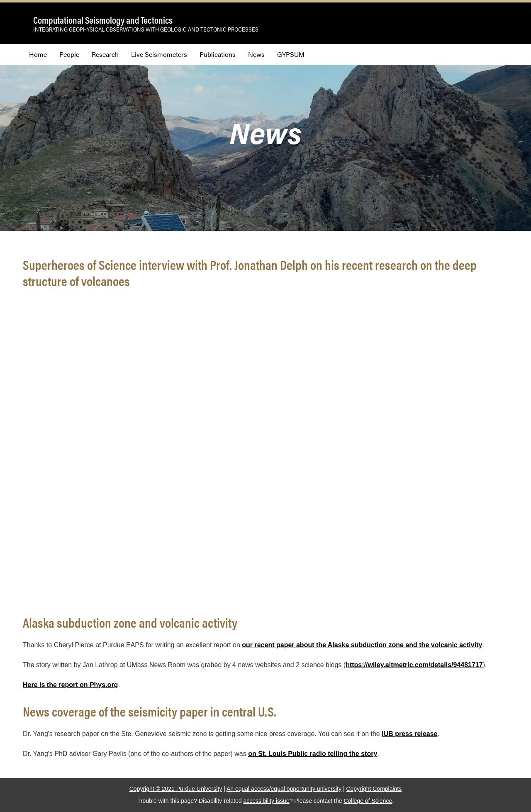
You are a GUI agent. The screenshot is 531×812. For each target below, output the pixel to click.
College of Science (368, 801)
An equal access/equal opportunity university (284, 789)
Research (105, 54)
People (69, 54)
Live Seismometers (159, 54)
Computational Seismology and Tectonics (103, 20)
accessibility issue (266, 801)
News (256, 54)
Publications (218, 54)
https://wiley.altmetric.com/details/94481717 (414, 665)
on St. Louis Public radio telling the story (313, 754)
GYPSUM (291, 54)
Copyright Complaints (374, 789)
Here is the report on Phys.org (70, 685)
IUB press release (409, 734)
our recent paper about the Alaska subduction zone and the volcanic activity (362, 645)
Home (38, 54)
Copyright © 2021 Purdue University (176, 789)
